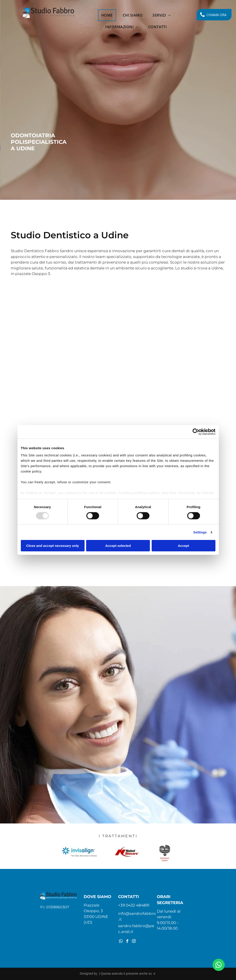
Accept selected (118, 546)
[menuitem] (109, 15)
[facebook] (127, 942)
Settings (200, 532)
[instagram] (134, 942)
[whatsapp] (121, 942)
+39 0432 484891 (134, 905)
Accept (183, 546)
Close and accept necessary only (53, 546)
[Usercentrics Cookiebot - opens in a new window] (196, 432)
